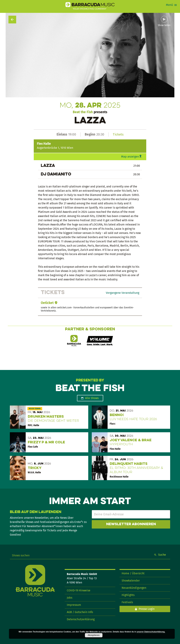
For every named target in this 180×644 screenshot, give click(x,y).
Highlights (128, 595)
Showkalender (131, 581)
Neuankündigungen (134, 588)
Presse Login (147, 609)
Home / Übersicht (133, 573)
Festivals (127, 602)
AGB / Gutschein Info (80, 612)
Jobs (70, 598)
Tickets (118, 134)
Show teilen (164, 25)
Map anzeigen (130, 157)
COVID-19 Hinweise (79, 590)
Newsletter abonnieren (131, 524)
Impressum (74, 605)
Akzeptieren (94, 635)
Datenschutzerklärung (81, 619)
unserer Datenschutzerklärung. (151, 632)
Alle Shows (92, 398)
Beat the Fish (83, 112)
